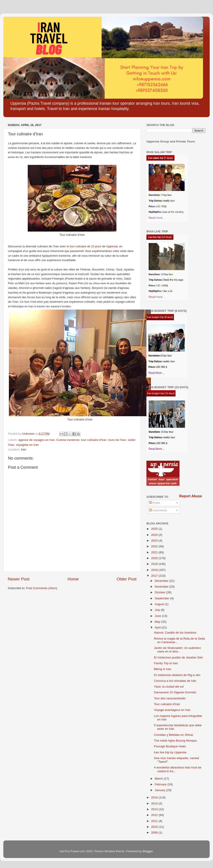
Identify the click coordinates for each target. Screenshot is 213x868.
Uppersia (112, 246)
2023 (155, 541)
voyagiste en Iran (27, 445)
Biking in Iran (163, 669)
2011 (155, 821)
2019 (155, 564)
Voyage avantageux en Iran (172, 710)
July (158, 610)
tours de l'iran (117, 440)
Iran (24, 449)
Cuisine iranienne (68, 440)
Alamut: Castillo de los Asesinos (175, 633)
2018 (155, 570)
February (161, 784)
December (162, 581)
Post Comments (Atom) (42, 588)
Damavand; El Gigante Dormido (175, 692)
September (162, 598)
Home (73, 579)
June (158, 616)
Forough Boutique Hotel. (170, 746)
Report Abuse (191, 496)
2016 (155, 797)
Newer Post (19, 579)
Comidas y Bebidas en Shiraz (174, 735)
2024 (155, 535)
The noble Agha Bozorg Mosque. (176, 741)
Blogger (148, 851)
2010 (155, 827)
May (158, 622)
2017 (155, 576)
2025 (155, 529)
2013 (155, 809)
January (160, 790)
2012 (155, 815)
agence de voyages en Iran (36, 440)
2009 (155, 833)
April (158, 627)
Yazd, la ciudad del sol (169, 687)
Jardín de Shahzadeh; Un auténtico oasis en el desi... (177, 650)
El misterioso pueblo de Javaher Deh (178, 657)
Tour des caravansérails (170, 698)
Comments (158, 510)
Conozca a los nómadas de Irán (175, 681)
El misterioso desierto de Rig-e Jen (177, 675)
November (162, 587)
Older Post (127, 579)
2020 (155, 558)
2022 (155, 546)
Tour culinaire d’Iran (167, 704)
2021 (155, 552)
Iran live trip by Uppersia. (171, 752)
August (160, 604)
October (160, 592)
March (159, 779)
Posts (155, 503)
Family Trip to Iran (166, 663)
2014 (155, 803)
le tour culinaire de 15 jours (84, 246)
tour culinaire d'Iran (94, 440)
